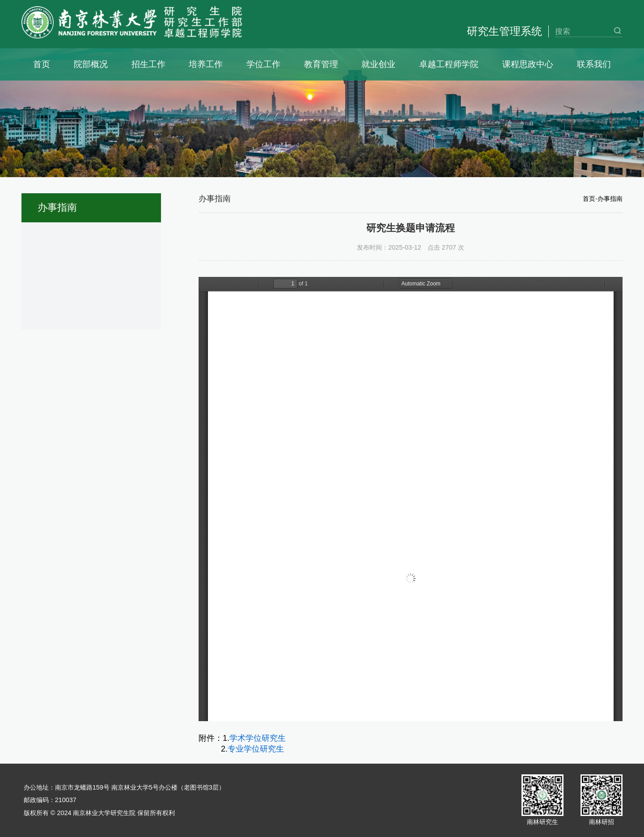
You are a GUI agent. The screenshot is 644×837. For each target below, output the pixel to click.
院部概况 (91, 64)
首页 (42, 64)
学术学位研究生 (258, 738)
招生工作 (148, 64)
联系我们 (594, 64)
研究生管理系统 (504, 31)
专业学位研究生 (256, 749)
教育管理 (321, 64)
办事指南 (610, 199)
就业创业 (378, 64)
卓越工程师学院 (449, 64)
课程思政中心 (528, 64)
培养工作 (206, 64)
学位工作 (263, 64)
